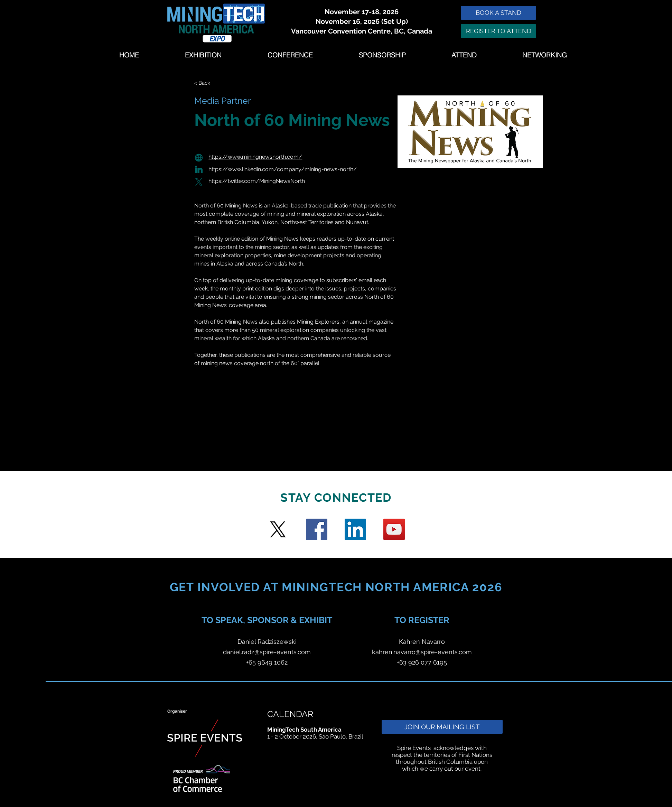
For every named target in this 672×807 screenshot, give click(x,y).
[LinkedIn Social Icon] (355, 529)
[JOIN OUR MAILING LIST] (442, 727)
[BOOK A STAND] (498, 13)
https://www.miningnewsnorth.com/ (255, 157)
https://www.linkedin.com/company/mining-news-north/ (283, 169)
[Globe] (199, 158)
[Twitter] (278, 529)
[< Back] (208, 83)
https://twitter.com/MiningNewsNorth (257, 181)
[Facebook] (317, 529)
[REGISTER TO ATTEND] (498, 31)
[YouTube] (394, 529)
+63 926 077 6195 (422, 662)
